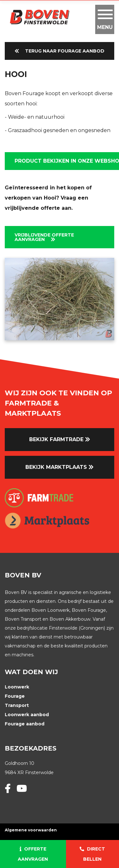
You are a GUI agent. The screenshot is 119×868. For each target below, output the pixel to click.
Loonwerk (17, 687)
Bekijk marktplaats (60, 467)
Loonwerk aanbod (27, 715)
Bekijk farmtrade (60, 439)
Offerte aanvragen (33, 854)
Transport (17, 705)
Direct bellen (92, 854)
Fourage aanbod (25, 724)
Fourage (15, 696)
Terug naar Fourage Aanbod (60, 51)
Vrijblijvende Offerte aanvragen (44, 237)
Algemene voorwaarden (31, 830)
